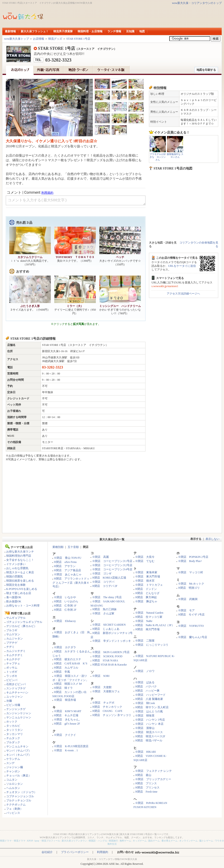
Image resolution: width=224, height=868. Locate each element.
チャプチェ (13, 663)
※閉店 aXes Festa (65, 562)
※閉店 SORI (101, 676)
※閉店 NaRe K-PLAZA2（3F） (155, 625)
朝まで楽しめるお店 (19, 593)
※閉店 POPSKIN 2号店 (193, 557)
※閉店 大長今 (145, 557)
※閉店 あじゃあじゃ (68, 574)
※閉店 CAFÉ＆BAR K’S (71, 663)
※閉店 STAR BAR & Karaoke (109, 665)
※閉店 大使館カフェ (106, 691)
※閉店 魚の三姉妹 (104, 609)
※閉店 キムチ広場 (66, 715)
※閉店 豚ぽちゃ (146, 601)
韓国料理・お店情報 (90, 31)
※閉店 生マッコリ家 (149, 617)
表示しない (212, 539)
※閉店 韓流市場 (65, 700)
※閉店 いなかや (65, 597)
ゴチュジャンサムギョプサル (24, 622)
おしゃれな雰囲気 (17, 568)
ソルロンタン (15, 784)
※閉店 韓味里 (145, 716)
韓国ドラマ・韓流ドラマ (13, 841)
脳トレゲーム (206, 841)
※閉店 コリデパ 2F (105, 586)
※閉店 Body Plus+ (190, 561)
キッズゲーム (140, 841)
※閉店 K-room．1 (66, 750)
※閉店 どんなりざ (147, 593)
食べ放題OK (14, 597)
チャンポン (13, 771)
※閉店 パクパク (146, 687)
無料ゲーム (125, 841)
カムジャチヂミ (16, 651)
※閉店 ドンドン (146, 589)
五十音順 (73, 547)
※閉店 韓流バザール (149, 740)
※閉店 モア (186, 610)
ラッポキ (12, 676)
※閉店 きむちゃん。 (68, 719)
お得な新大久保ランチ (20, 552)
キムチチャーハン (17, 693)
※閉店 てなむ (145, 561)
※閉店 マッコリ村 (191, 572)
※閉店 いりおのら (66, 601)
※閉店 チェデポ (103, 703)
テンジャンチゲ (16, 709)
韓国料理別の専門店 (19, 556)
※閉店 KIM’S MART (68, 711)
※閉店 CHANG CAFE (107, 711)
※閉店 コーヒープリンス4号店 (112, 569)
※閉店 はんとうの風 (149, 711)
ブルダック (13, 742)
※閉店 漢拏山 (145, 728)
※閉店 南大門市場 (147, 629)
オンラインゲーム (188, 841)
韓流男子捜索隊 (63, 31)
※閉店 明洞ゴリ (189, 588)
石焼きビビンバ (16, 684)
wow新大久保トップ (17, 39)
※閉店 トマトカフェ (149, 585)
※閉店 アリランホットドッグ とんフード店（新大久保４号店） (71, 583)
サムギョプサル (16, 618)
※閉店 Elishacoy (65, 621)
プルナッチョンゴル (19, 800)
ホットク (12, 722)
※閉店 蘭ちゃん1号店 (193, 637)
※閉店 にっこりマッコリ (152, 645)
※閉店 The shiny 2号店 (107, 597)
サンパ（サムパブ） (19, 751)
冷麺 (9, 701)
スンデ (10, 763)
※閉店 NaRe (144, 621)
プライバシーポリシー (75, 852)
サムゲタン (13, 634)
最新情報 (10, 31)
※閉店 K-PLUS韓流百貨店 (71, 746)
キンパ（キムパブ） (19, 755)
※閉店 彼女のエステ (67, 659)
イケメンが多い (16, 564)
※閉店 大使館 (102, 687)
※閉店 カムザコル (66, 668)
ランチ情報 (114, 31)
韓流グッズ (55, 39)
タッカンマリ (15, 734)
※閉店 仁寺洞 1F (65, 606)
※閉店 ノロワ (145, 671)
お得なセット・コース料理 (23, 606)
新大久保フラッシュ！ (35, 31)
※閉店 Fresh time (146, 792)
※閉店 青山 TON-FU (68, 558)
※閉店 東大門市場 (148, 577)
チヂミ (10, 647)
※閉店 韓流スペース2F (150, 736)
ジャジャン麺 (15, 767)
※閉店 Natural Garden (149, 613)
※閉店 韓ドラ (63, 688)
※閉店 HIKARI (145, 752)
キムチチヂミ (15, 655)
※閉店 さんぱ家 (103, 613)
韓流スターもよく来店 (20, 572)
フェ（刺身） (15, 809)
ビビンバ (12, 680)
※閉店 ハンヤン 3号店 (150, 720)
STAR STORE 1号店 (78, 39)
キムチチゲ (13, 659)
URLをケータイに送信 (182, 266)
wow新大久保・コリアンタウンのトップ (197, 3)
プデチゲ (12, 643)
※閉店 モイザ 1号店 (191, 615)
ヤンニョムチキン (17, 746)
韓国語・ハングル (98, 841)
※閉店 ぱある (145, 682)
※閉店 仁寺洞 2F (65, 610)
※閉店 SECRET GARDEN (109, 625)
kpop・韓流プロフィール (47, 841)
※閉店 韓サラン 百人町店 (152, 707)
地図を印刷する (206, 70)
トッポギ (12, 672)
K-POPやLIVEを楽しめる (22, 589)
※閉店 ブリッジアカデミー (153, 779)
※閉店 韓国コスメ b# (68, 684)
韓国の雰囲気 (15, 577)
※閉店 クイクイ (65, 735)
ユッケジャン (15, 697)
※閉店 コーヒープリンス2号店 (112, 565)
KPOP (30, 841)
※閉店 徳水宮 (145, 581)
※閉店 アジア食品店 (67, 570)
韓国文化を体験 (16, 585)
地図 (142, 31)
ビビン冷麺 (13, 705)
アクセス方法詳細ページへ (183, 294)
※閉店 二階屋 (145, 641)
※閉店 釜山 (143, 775)
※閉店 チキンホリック (107, 707)
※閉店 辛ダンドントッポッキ (112, 641)
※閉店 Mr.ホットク (191, 584)
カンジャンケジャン (19, 713)
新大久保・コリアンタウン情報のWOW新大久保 (112, 859)
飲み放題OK (14, 601)
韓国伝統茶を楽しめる (20, 581)
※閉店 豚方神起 (146, 597)
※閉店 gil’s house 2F (67, 724)
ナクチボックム (16, 805)
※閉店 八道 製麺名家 (149, 699)
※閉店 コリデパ (103, 582)
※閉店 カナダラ (65, 647)
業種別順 (58, 547)
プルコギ (12, 630)
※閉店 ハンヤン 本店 (149, 724)
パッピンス (13, 813)
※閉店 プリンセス (147, 788)
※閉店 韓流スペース (149, 732)
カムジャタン (15, 639)
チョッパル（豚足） (19, 776)
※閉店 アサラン (65, 566)
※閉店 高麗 (100, 557)
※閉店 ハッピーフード (150, 695)
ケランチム (13, 759)
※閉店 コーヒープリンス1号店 (112, 561)
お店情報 (39, 39)
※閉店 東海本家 (146, 572)
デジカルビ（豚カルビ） (21, 626)
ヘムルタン (13, 788)
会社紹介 (47, 852)
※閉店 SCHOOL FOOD (107, 656)
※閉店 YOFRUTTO (191, 626)
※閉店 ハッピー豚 (147, 691)
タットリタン (15, 730)
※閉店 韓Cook (145, 703)
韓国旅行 (113, 841)
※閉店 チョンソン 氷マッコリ (112, 715)
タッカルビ (13, 726)
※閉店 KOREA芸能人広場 (109, 578)
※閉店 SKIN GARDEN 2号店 (111, 652)
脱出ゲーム (154, 841)
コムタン (12, 780)
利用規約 (103, 852)
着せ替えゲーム (170, 841)
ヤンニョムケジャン (19, 717)
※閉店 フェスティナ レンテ (153, 771)
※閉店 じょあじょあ (106, 629)
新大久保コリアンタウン (74, 841)
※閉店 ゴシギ (102, 574)
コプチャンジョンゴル (20, 796)
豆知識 (130, 31)
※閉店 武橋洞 (188, 599)
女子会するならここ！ (20, 560)
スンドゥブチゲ (16, 688)
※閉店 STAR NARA (105, 660)
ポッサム (12, 668)
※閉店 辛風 (62, 672)
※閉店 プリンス (146, 783)
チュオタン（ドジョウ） (21, 792)
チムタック (13, 738)
